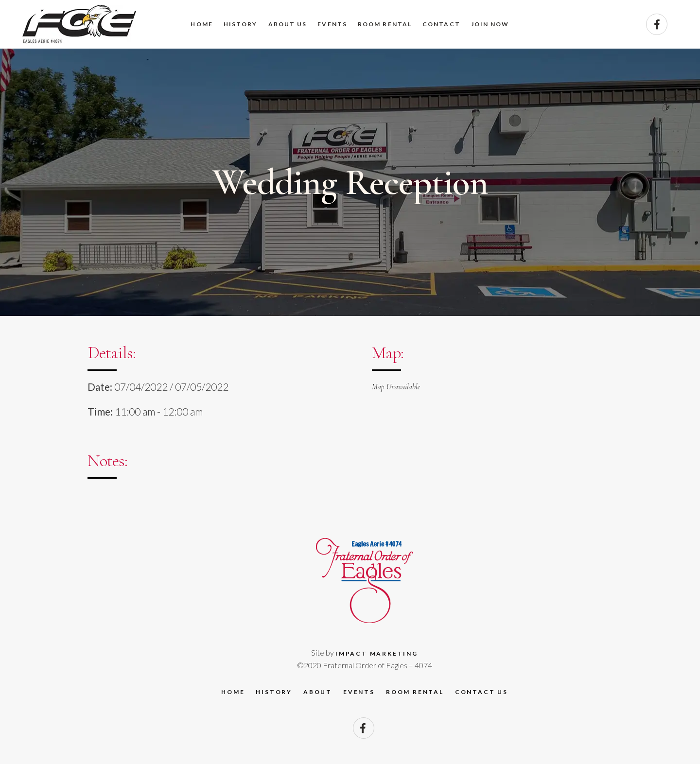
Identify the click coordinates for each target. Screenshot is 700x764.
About (318, 692)
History (274, 692)
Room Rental (415, 692)
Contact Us (481, 692)
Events (359, 692)
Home (233, 692)
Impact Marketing (377, 653)
